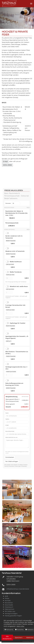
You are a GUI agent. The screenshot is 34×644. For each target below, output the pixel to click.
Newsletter (9, 603)
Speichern (19, 638)
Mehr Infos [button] (20, 626)
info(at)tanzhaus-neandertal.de (18, 589)
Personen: (14, 234)
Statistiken (20, 630)
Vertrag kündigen (11, 614)
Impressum (9, 607)
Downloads (9, 605)
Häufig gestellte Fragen (13, 616)
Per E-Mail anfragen (13, 438)
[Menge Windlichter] (11, 304)
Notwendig (10, 630)
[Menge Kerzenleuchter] (11, 321)
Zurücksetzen (11, 434)
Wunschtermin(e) (17, 415)
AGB (6, 596)
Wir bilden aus (10, 611)
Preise (7, 598)
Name (17, 401)
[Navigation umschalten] (31, 4)
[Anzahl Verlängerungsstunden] (11, 369)
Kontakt (8, 601)
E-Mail (5, 161)
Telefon (17, 406)
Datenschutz (9, 609)
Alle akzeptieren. (7, 638)
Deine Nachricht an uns (17, 423)
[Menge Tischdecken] (11, 293)
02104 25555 (7, 165)
